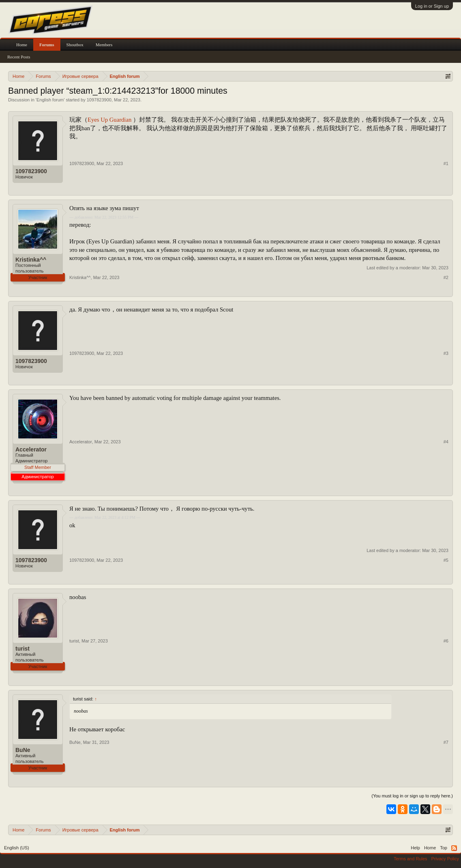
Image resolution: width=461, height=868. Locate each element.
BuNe (23, 750)
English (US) (17, 848)
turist (23, 649)
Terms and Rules (411, 859)
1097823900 (99, 100)
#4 (446, 442)
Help (415, 848)
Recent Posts (19, 57)
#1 (446, 163)
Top (444, 848)
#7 (446, 742)
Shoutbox (75, 45)
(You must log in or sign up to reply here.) (412, 796)
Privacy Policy (445, 859)
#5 (446, 560)
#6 (446, 641)
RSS (454, 848)
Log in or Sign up (432, 6)
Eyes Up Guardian (110, 120)
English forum (50, 100)
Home (22, 45)
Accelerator (31, 449)
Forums (47, 45)
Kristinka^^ (31, 260)
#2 (446, 277)
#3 (446, 353)
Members (104, 45)
